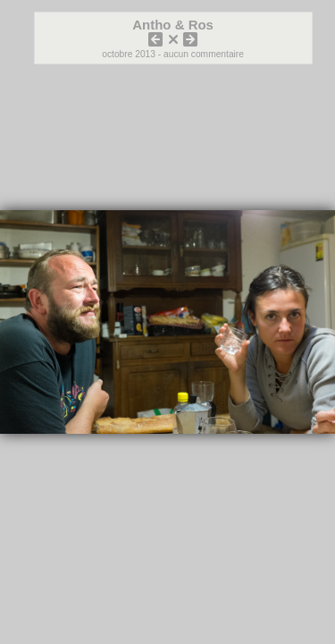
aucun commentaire (204, 54)
